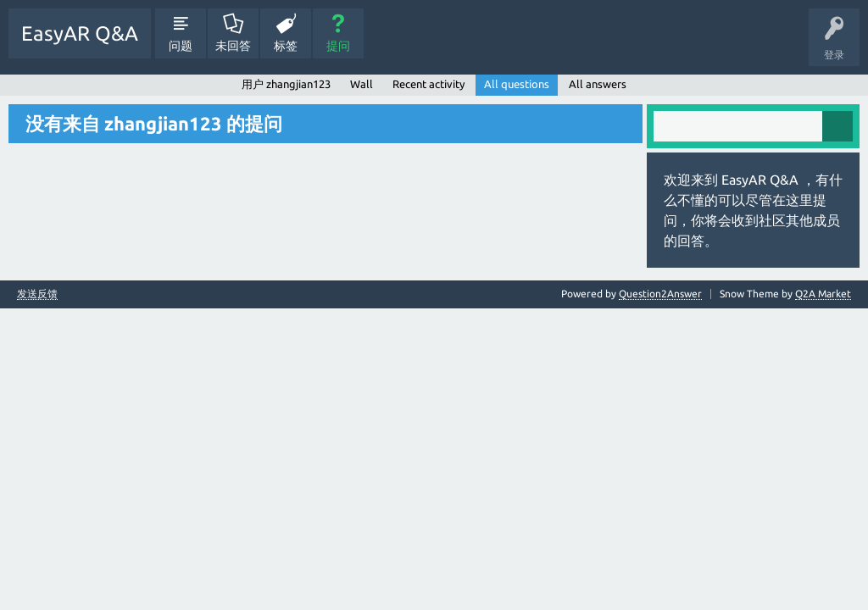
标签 (286, 46)
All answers (598, 84)
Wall (362, 84)
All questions (517, 84)
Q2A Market (823, 294)
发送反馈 (37, 294)
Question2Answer (660, 294)
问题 (181, 46)
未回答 (233, 46)
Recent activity (428, 84)
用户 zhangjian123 (286, 84)
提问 (338, 46)
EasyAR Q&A (80, 33)
